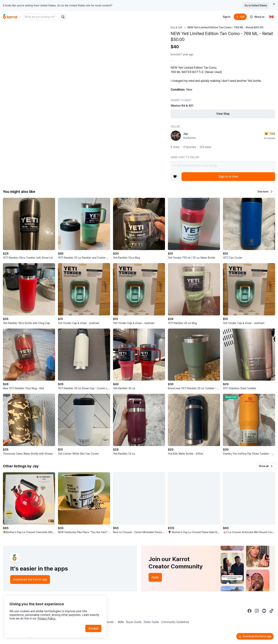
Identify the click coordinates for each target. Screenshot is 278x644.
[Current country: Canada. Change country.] (271, 17)
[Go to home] (10, 17)
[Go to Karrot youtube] (264, 611)
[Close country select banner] (274, 4)
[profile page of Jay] (176, 136)
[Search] (63, 17)
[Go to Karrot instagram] (257, 611)
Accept (94, 626)
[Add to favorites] (175, 177)
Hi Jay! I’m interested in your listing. (223, 166)
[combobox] (41, 17)
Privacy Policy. (49, 616)
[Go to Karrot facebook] (250, 611)
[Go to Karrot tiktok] (271, 611)
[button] (265, 192)
